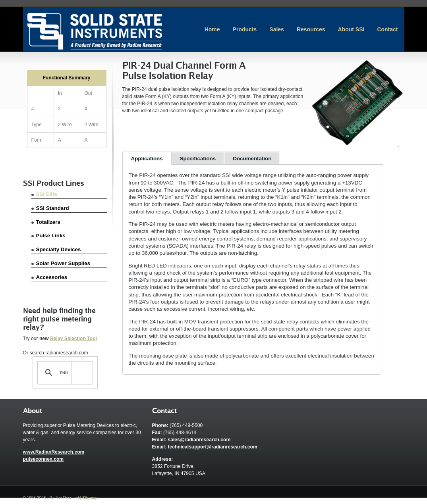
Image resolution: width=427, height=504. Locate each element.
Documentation (252, 159)
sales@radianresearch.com (199, 440)
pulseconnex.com (43, 459)
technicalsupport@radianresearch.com (212, 447)
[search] (64, 373)
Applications (147, 159)
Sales (277, 29)
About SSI (351, 29)
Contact (387, 29)
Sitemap (90, 498)
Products (245, 29)
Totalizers (48, 222)
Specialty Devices (59, 249)
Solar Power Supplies (63, 263)
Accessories (52, 277)
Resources (311, 29)
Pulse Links (51, 236)
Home (212, 29)
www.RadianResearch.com (54, 452)
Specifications (198, 159)
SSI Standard (53, 208)
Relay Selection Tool (73, 339)
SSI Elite (47, 194)
